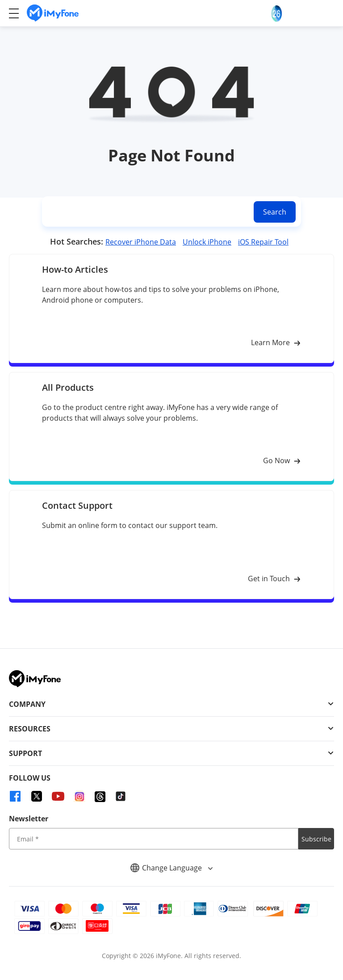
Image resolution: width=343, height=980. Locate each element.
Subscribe (316, 839)
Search (275, 212)
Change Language (171, 868)
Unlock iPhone (207, 242)
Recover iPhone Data (141, 242)
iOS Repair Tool (263, 242)
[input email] (154, 839)
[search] (146, 212)
